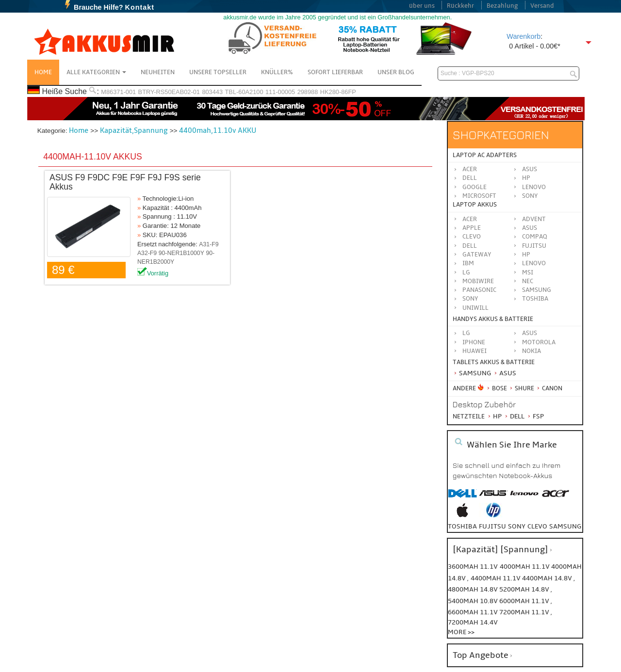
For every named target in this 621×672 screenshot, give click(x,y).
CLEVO (472, 237)
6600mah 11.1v (474, 612)
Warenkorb (523, 36)
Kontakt (140, 7)
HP (526, 178)
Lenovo (534, 187)
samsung (565, 526)
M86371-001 (118, 92)
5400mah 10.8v (474, 601)
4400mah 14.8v (548, 578)
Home (43, 72)
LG (466, 272)
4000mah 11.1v (525, 567)
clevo (537, 526)
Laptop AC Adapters (485, 155)
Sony (530, 196)
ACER (470, 219)
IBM (468, 263)
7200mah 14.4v (473, 622)
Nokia (531, 351)
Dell (470, 178)
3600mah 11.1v (473, 567)
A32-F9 (147, 253)
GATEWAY (477, 255)
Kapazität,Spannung (134, 130)
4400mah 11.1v (496, 578)
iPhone (474, 342)
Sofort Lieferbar (335, 72)
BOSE (497, 388)
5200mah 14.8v (525, 589)
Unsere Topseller (218, 72)
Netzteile (469, 416)
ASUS (530, 228)
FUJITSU (534, 246)
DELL (470, 246)
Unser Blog (396, 72)
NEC (528, 281)
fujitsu (492, 526)
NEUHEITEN (158, 72)
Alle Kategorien (96, 72)
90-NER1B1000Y (181, 253)
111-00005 (280, 92)
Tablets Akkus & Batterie (494, 362)
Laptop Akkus (475, 205)
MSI (528, 272)
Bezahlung (502, 6)
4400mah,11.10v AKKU (218, 130)
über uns (422, 6)
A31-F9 (209, 244)
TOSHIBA (535, 299)
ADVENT (534, 219)
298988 (308, 92)
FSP (535, 416)
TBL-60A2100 (244, 92)
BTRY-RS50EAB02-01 (169, 92)
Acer (470, 169)
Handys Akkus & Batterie (493, 319)
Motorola (539, 342)
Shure (521, 388)
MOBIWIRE (478, 281)
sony (517, 526)
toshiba (462, 526)
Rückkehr (460, 6)
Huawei (474, 351)
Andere (464, 388)
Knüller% (277, 72)
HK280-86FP (338, 92)
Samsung (472, 373)
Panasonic (479, 290)
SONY (470, 299)
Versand (542, 6)
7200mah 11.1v (525, 612)
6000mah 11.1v (525, 601)
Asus (530, 169)
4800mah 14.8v (474, 589)
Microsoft (479, 196)
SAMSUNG (537, 290)
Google (474, 187)
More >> (461, 632)
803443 (212, 92)
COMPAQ (535, 237)
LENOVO (534, 263)
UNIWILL (475, 308)
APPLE (472, 228)
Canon (549, 388)
